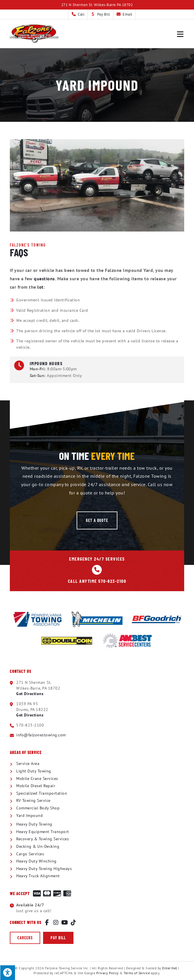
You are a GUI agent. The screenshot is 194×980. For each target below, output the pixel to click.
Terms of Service (137, 973)
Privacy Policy (108, 973)
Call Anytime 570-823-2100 (97, 581)
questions (44, 279)
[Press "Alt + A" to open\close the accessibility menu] (8, 972)
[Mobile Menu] (181, 34)
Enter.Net (170, 968)
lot (40, 287)
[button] (97, 520)
